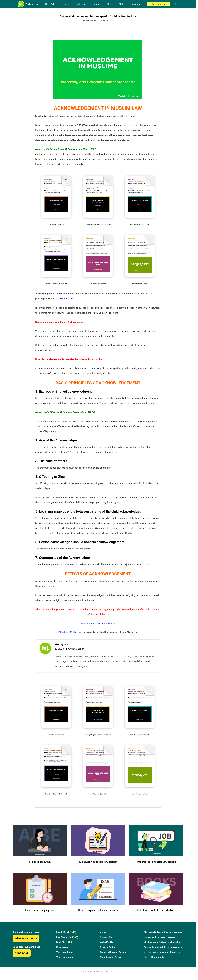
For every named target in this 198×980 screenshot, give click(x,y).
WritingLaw (63, 632)
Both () (64, 944)
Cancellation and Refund (113, 954)
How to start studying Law (40, 912)
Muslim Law (108, 21)
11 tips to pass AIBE (40, 864)
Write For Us (107, 944)
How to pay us (64, 949)
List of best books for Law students (156, 912)
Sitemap (112, 973)
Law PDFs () (66, 934)
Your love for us (65, 954)
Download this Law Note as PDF (98, 624)
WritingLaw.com (100, 973)
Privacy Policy (108, 949)
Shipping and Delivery (112, 959)
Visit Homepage (65, 959)
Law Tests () (67, 939)
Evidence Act (67, 299)
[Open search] (174, 4)
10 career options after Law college (156, 864)
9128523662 (22, 955)
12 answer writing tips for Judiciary (98, 864)
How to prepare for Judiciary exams (98, 912)
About (103, 934)
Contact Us (106, 939)
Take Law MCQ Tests (26, 940)
